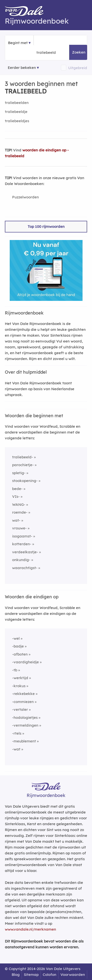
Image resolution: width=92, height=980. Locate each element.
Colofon (50, 975)
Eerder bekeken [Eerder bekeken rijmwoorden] (22, 68)
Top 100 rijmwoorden (46, 227)
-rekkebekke (23, 694)
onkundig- (21, 560)
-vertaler (20, 709)
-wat (16, 749)
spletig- (19, 473)
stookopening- (25, 481)
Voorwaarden (73, 975)
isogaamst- (22, 536)
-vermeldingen (25, 725)
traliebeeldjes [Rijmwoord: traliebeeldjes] (17, 121)
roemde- (20, 512)
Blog (16, 975)
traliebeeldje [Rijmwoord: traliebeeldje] (16, 112)
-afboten (20, 654)
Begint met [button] (18, 43)
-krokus (19, 686)
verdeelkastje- (25, 552)
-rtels (17, 733)
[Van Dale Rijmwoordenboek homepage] (27, 12)
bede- (17, 489)
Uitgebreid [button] (78, 68)
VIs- (16, 496)
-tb (15, 670)
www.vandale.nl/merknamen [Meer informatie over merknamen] (30, 929)
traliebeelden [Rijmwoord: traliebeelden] (17, 103)
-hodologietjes (25, 717)
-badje (18, 646)
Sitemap (31, 975)
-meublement (24, 741)
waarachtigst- (25, 568)
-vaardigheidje (25, 662)
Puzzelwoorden (25, 197)
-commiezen (23, 702)
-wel (16, 638)
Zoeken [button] (79, 52)
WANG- (19, 504)
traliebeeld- (23, 457)
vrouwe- (19, 528)
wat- (16, 520)
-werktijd (20, 678)
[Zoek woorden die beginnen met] (60, 53)
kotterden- (22, 544)
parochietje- (23, 465)
